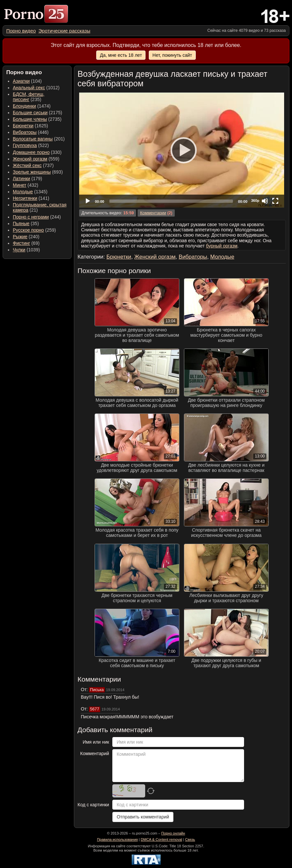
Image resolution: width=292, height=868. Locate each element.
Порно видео (21, 31)
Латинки (22, 179)
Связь (190, 839)
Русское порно (28, 230)
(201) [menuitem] (39, 139)
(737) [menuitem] (33, 165)
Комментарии (153, 213)
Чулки (19, 250)
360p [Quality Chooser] (255, 201)
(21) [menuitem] (40, 207)
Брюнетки (23, 126)
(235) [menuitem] (29, 97)
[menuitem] (21, 31)
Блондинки (24, 106)
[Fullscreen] (275, 201)
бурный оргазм (222, 246)
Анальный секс (29, 88)
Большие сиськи (30, 113)
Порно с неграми (31, 217)
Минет (20, 185)
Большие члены (30, 119)
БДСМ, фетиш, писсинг (29, 97)
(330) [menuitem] (37, 152)
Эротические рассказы (64, 31)
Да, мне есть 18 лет (121, 55)
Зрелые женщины (32, 172)
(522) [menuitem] (31, 145)
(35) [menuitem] (26, 223)
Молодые (23, 192)
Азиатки (21, 81)
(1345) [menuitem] (30, 192)
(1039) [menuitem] (26, 250)
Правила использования (117, 839)
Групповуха (25, 145)
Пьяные (21, 223)
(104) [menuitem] (27, 81)
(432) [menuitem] (26, 185)
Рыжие (20, 237)
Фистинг (22, 243)
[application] (182, 150)
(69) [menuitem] (26, 243)
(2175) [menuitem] (37, 113)
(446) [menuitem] (31, 132)
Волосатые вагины (33, 139)
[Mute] (265, 201)
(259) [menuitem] (34, 230)
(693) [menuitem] (38, 172)
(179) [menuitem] (27, 179)
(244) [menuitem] (37, 217)
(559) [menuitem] (36, 159)
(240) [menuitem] (26, 237)
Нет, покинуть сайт (172, 55)
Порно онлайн (173, 833)
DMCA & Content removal (162, 839)
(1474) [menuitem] (32, 106)
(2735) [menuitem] (37, 119)
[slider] (171, 201)
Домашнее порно (31, 152)
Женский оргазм (30, 159)
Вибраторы (25, 132)
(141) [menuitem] (31, 198)
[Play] (182, 150)
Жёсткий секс (27, 165)
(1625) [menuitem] (30, 126)
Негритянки (25, 198)
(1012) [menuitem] (36, 88)
